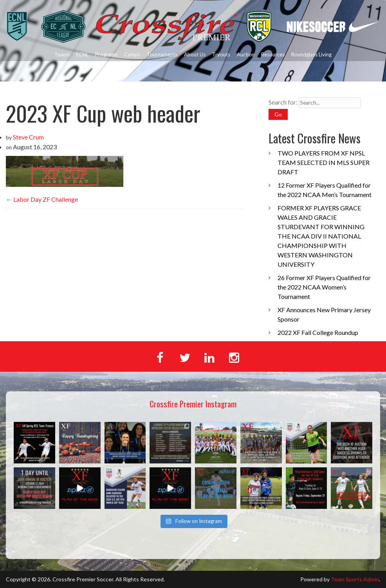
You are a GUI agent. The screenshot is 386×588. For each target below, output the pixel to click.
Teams (62, 54)
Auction (246, 54)
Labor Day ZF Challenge (42, 199)
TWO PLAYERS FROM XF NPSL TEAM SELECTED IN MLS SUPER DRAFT (324, 162)
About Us (195, 54)
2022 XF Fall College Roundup (318, 332)
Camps (132, 54)
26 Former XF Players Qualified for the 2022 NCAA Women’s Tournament (324, 287)
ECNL (82, 54)
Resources (273, 54)
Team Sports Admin (355, 579)
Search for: (283, 102)
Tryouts (221, 54)
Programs (106, 54)
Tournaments (162, 54)
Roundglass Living (311, 54)
